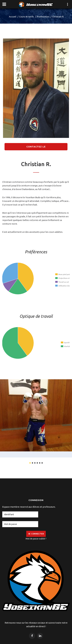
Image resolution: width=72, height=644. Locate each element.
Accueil (13, 17)
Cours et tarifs (26, 17)
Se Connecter (36, 534)
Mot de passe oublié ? (36, 539)
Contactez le (36, 147)
